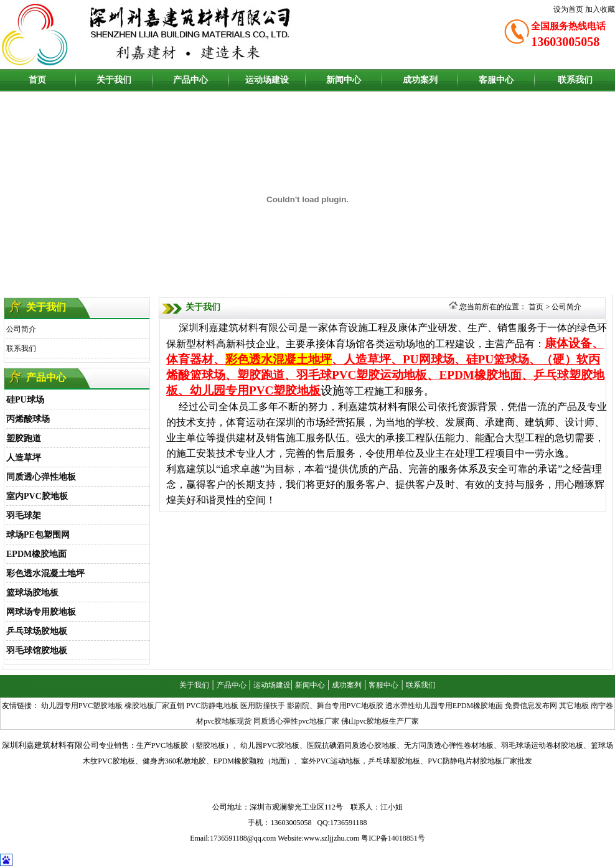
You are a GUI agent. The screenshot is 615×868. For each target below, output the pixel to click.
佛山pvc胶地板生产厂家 (380, 721)
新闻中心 (344, 80)
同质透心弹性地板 (41, 477)
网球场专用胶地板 (41, 612)
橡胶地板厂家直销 (154, 706)
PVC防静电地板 (212, 706)
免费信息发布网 (531, 706)
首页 (37, 80)
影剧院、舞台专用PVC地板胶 (335, 706)
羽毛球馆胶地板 (37, 651)
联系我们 (575, 80)
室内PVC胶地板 (37, 496)
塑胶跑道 (24, 438)
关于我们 (114, 80)
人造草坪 (24, 458)
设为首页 (568, 9)
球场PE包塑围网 (38, 535)
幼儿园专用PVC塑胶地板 (82, 706)
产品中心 (190, 80)
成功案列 (420, 80)
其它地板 (574, 706)
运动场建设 (267, 80)
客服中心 (496, 80)
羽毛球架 (24, 516)
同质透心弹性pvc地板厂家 (296, 721)
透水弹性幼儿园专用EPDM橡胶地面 (444, 706)
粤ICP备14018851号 (393, 838)
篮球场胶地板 (32, 593)
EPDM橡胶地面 (36, 554)
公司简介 (21, 329)
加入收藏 (600, 9)
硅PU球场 (25, 400)
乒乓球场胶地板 (37, 631)
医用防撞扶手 (263, 706)
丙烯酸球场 (28, 419)
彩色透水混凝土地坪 (45, 573)
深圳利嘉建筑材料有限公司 (238, 328)
